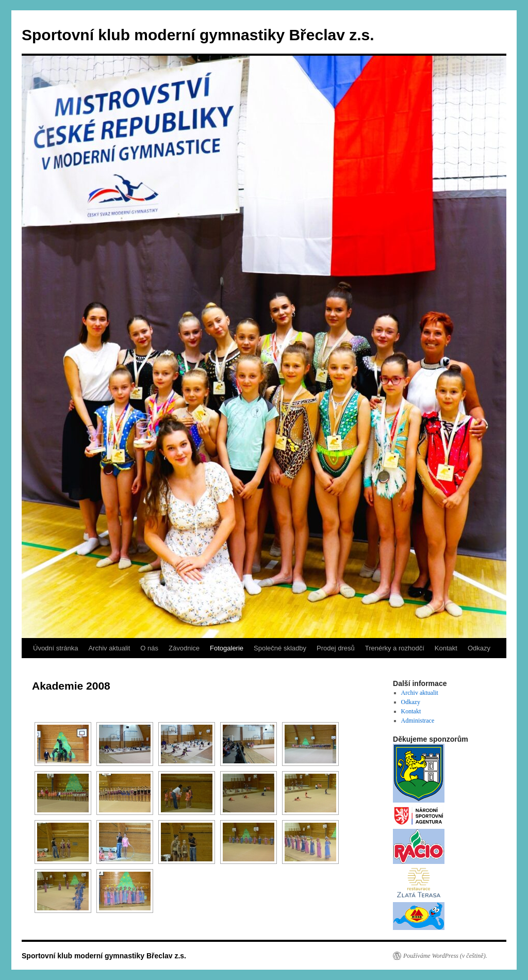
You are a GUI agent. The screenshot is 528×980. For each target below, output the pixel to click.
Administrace (418, 721)
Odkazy (479, 648)
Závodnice (184, 648)
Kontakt (446, 648)
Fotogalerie (227, 648)
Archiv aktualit (109, 648)
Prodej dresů (336, 648)
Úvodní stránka (55, 648)
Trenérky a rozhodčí (395, 648)
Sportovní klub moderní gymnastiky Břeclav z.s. (198, 35)
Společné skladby (280, 648)
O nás (149, 648)
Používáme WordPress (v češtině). (445, 956)
